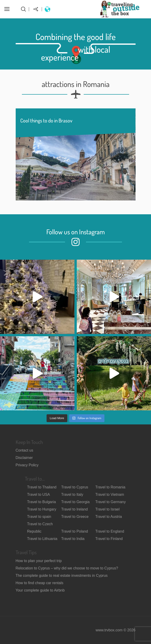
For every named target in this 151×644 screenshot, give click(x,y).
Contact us (24, 450)
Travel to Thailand (42, 487)
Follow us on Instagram (76, 232)
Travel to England (110, 531)
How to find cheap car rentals (40, 583)
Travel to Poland (75, 531)
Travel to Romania (110, 487)
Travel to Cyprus (75, 487)
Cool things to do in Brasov (46, 120)
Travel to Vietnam (110, 495)
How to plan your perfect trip (39, 561)
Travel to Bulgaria (42, 502)
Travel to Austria (109, 517)
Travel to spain (39, 517)
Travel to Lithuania (42, 539)
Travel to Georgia (75, 502)
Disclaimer (24, 458)
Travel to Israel (108, 509)
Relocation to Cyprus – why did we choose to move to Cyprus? (67, 568)
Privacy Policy (27, 465)
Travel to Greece (75, 517)
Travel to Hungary (42, 509)
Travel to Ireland (75, 509)
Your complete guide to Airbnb (40, 590)
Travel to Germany (111, 502)
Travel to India (73, 539)
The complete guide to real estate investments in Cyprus (62, 576)
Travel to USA (39, 495)
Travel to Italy (72, 495)
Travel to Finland (109, 539)
